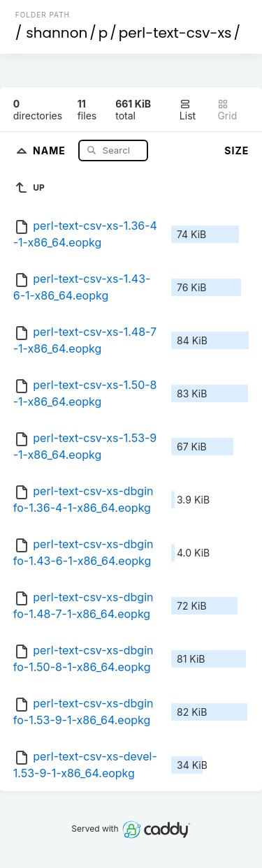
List (188, 110)
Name (51, 150)
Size (236, 150)
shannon (57, 33)
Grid (227, 110)
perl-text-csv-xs (175, 33)
